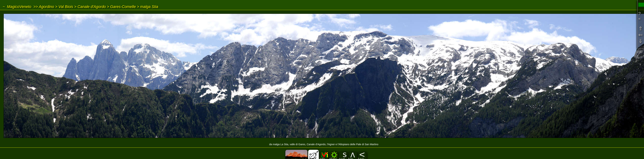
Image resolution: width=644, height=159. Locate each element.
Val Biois (66, 7)
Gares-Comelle (123, 7)
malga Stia (149, 7)
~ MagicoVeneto (17, 7)
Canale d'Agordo (92, 7)
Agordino (46, 7)
